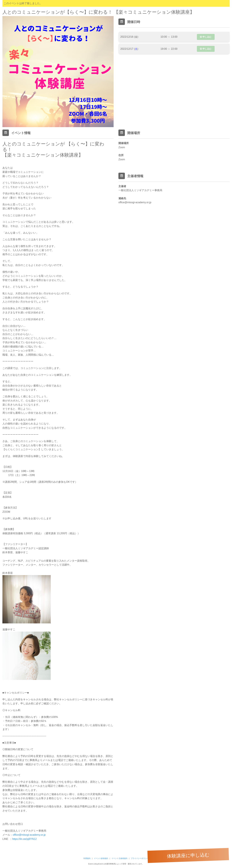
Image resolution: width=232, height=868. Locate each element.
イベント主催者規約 (119, 858)
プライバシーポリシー (140, 858)
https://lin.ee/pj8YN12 (24, 839)
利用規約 (87, 858)
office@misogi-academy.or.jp (29, 835)
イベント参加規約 (101, 858)
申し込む (206, 37)
